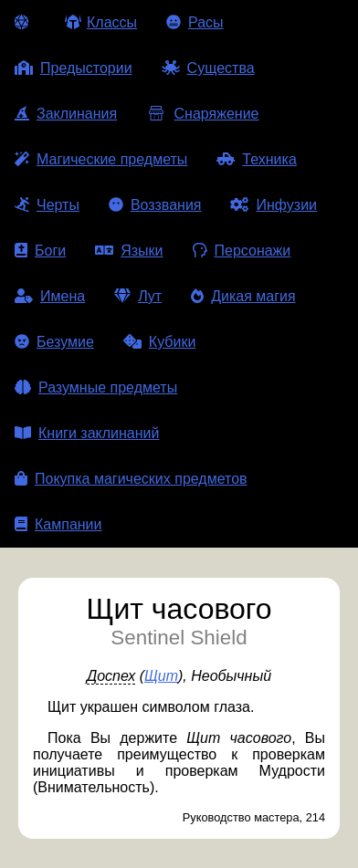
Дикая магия (243, 296)
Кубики (160, 342)
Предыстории (74, 68)
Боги (40, 251)
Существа (208, 68)
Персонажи (242, 251)
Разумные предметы (96, 387)
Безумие (54, 342)
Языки (129, 251)
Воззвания (155, 205)
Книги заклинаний (87, 433)
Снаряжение (202, 114)
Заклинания (66, 114)
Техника (256, 159)
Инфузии (274, 205)
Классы (101, 22)
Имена (50, 296)
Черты (47, 205)
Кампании (58, 524)
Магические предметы (101, 159)
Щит (161, 676)
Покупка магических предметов (131, 479)
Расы (195, 22)
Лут (138, 296)
